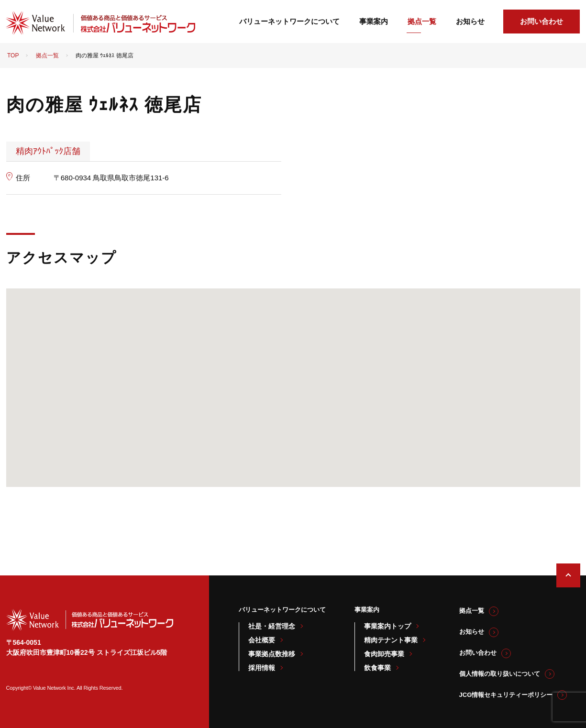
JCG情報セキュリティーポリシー (506, 695)
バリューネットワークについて (289, 21)
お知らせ (470, 21)
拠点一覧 (422, 21)
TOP (13, 55)
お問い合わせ (542, 21)
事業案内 (374, 21)
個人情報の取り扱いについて (500, 674)
